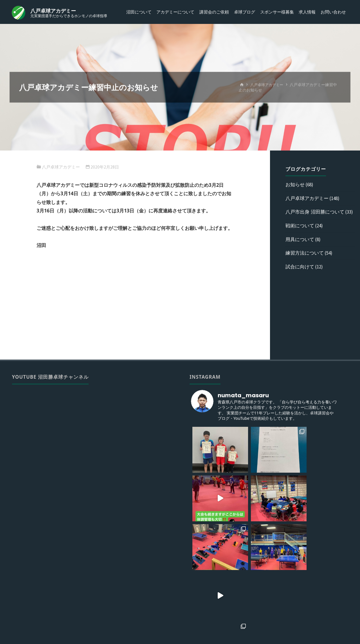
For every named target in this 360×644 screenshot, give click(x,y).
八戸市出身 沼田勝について (315, 212)
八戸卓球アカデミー (55, 11)
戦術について (300, 225)
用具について (300, 239)
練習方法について (305, 253)
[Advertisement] (135, 308)
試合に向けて (300, 267)
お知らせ (295, 184)
